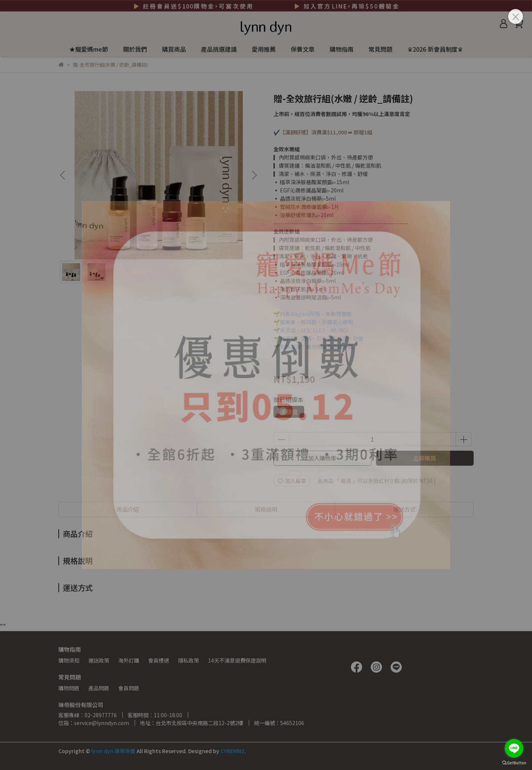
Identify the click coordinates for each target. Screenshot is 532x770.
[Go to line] (514, 748)
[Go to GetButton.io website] (514, 763)
